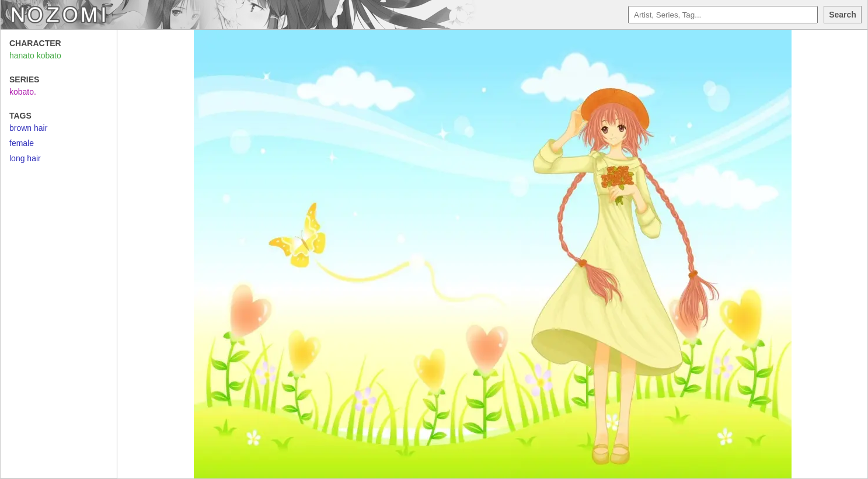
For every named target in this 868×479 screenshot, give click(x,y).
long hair (25, 158)
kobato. (23, 92)
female (22, 143)
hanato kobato (35, 55)
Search (843, 15)
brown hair (28, 128)
